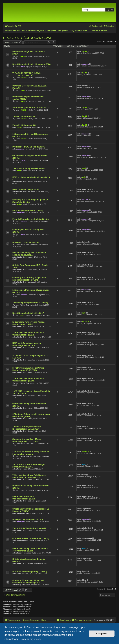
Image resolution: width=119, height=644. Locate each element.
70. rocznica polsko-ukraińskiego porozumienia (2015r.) (28, 466)
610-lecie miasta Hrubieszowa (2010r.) (31, 538)
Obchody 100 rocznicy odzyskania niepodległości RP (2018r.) (29, 279)
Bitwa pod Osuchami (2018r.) (26, 242)
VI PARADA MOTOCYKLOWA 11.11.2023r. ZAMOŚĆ (26, 74)
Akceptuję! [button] (102, 634)
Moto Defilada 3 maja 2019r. (26, 190)
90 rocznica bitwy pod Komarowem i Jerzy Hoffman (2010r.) (30, 550)
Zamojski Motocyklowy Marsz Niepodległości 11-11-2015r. (27, 428)
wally (84, 464)
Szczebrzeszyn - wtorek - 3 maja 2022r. (31, 108)
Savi (19, 469)
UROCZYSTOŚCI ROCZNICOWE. (28, 38)
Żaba (19, 574)
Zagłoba (24, 490)
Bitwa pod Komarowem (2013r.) (28, 519)
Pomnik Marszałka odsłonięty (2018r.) (31, 219)
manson (85, 64)
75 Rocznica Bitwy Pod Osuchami (29, 168)
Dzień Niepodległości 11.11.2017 (28, 313)
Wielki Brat (22, 182)
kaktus (85, 242)
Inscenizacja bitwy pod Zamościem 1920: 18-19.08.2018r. (29, 254)
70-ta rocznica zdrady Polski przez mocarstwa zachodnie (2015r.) (29, 476)
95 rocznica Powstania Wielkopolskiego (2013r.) (24, 498)
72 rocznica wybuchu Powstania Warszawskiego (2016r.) (28, 380)
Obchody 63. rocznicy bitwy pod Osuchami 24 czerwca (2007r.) (28, 581)
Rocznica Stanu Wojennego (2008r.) (30, 571)
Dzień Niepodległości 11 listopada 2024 (31, 64)
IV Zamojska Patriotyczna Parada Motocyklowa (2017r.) (28, 323)
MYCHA (85, 200)
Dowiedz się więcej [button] (30, 639)
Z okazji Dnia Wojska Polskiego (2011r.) (31, 528)
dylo (19, 170)
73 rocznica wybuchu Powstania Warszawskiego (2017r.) (28, 334)
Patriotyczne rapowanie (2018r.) (28, 210)
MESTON (86, 322)
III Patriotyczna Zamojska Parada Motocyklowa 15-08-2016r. (28, 369)
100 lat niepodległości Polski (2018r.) (30, 303)
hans (84, 426)
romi (84, 168)
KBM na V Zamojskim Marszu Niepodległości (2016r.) (27, 344)
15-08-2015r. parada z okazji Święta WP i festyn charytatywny (31, 453)
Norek (23, 67)
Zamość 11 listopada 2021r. (26, 116)
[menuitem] (18, 26)
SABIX (23, 56)
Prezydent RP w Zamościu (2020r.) (29, 147)
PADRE (85, 86)
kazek (20, 553)
